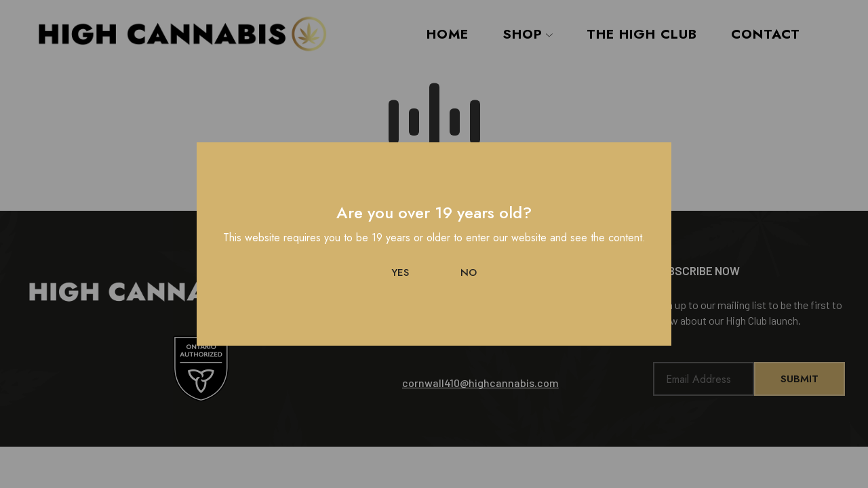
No (469, 272)
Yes (400, 272)
